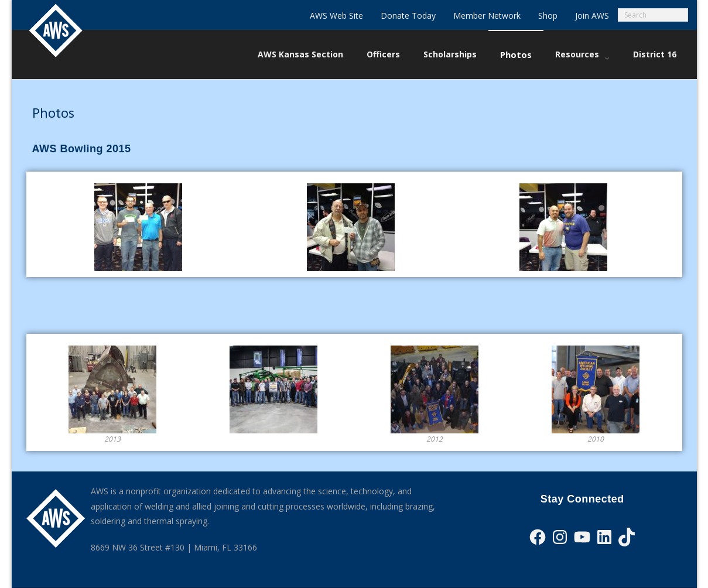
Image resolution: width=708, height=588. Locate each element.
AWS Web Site (336, 16)
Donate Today (408, 16)
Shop (548, 16)
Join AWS (592, 16)
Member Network (487, 16)
